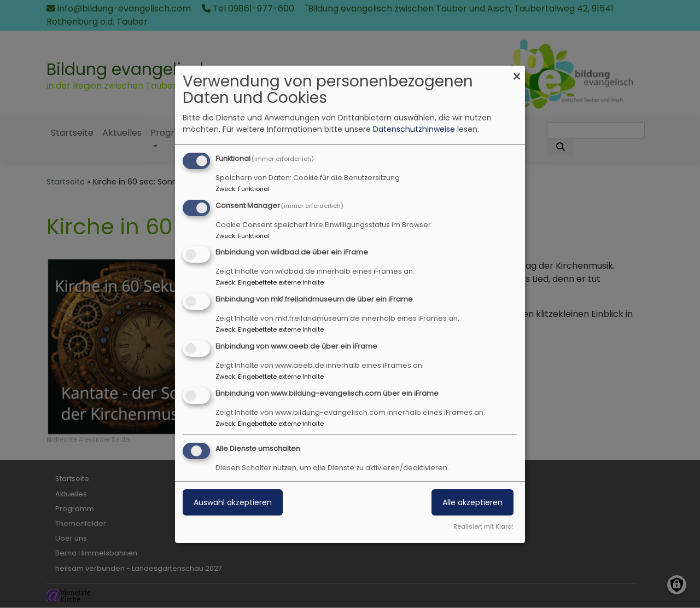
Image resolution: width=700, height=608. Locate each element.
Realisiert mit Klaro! (483, 526)
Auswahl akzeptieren (233, 502)
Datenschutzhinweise (414, 129)
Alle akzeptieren (472, 502)
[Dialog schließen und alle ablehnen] (517, 73)
